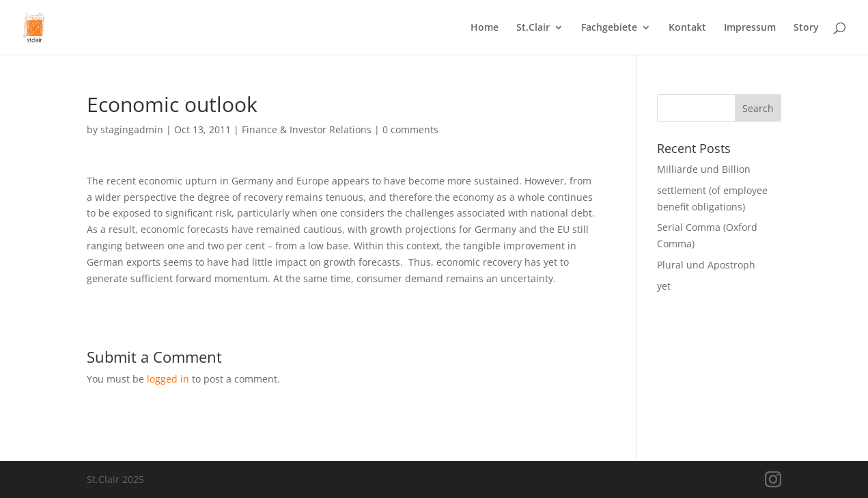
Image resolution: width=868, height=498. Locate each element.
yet (664, 286)
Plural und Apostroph (706, 265)
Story (806, 28)
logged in (168, 379)
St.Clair (533, 28)
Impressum (750, 28)
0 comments (410, 129)
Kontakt (687, 28)
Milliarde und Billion (704, 169)
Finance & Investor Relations (307, 129)
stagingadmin (132, 129)
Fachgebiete (609, 28)
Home (485, 28)
